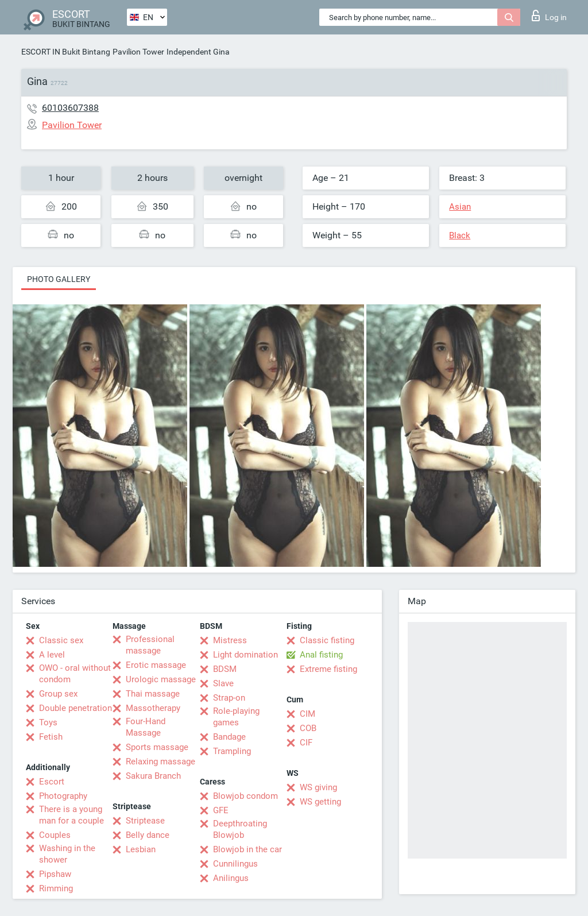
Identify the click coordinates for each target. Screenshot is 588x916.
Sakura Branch (153, 776)
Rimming (56, 888)
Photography (63, 796)
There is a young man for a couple (71, 815)
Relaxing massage (160, 762)
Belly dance (148, 835)
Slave (223, 683)
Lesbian (141, 849)
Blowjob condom (245, 796)
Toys (48, 722)
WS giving (318, 787)
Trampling (232, 751)
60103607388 (70, 108)
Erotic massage (156, 665)
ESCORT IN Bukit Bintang (66, 52)
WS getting (320, 802)
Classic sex (61, 640)
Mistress (230, 640)
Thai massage (153, 694)
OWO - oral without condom (75, 674)
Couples (55, 835)
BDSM (225, 669)
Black (460, 235)
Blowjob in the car (247, 849)
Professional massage (150, 645)
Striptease (145, 821)
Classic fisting (327, 640)
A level (52, 655)
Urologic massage (161, 679)
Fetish (51, 737)
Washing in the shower (67, 854)
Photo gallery (59, 279)
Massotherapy (153, 708)
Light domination (245, 655)
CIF (306, 743)
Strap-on (229, 698)
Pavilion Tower (138, 52)
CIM (307, 714)
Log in (549, 16)
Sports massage (157, 747)
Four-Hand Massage (146, 727)
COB (308, 728)
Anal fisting (321, 655)
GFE (221, 810)
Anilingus (231, 878)
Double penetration (76, 708)
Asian (460, 207)
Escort (52, 782)
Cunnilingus (235, 864)
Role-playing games (236, 717)
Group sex (58, 694)
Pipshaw (55, 874)
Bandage (229, 737)
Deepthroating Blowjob (240, 829)
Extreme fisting (328, 669)
